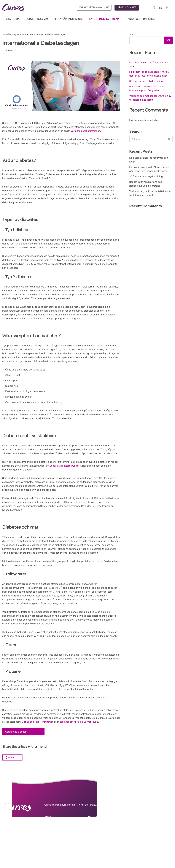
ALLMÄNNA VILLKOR (99, 850)
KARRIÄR (50, 850)
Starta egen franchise (140, 19)
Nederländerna (138, 859)
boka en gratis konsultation (55, 751)
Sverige (163, 855)
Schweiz (153, 855)
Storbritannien (137, 852)
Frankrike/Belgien (162, 852)
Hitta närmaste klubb (69, 19)
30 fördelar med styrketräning (146, 82)
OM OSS (49, 854)
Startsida (13, 19)
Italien (143, 855)
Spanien (134, 855)
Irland (149, 852)
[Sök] (148, 141)
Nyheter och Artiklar (104, 19)
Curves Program (37, 19)
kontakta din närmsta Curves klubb (97, 751)
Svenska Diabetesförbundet (69, 483)
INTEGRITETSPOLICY (100, 846)
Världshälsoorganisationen (93, 132)
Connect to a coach (16, 761)
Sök (131, 34)
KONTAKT (50, 846)
